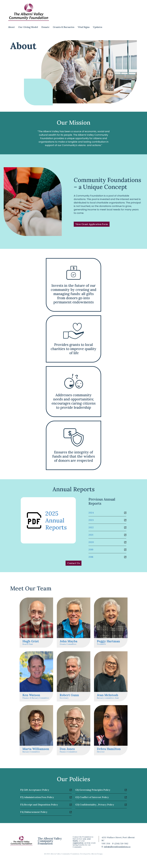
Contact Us (73, 563)
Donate (45, 27)
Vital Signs (84, 27)
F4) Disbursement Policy (34, 812)
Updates (98, 27)
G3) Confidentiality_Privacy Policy (95, 805)
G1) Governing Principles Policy (93, 790)
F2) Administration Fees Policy (37, 797)
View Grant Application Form (92, 224)
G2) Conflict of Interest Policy (92, 797)
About (11, 27)
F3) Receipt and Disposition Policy (39, 805)
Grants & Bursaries (64, 27)
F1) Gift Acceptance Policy (35, 790)
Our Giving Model (28, 27)
